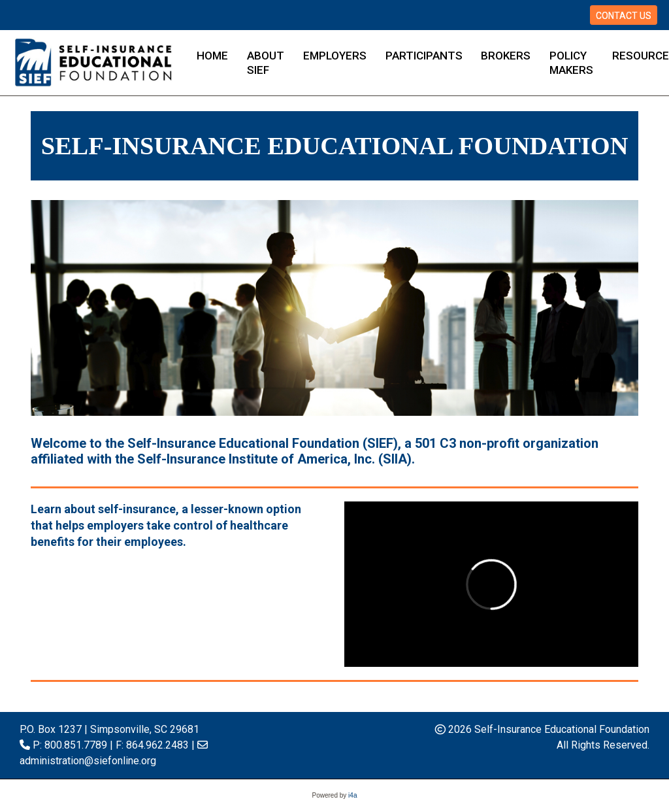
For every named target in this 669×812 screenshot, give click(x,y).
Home (212, 56)
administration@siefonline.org (88, 761)
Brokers (506, 56)
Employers (335, 56)
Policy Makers (571, 63)
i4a (352, 795)
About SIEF (266, 63)
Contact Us (624, 16)
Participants (424, 56)
